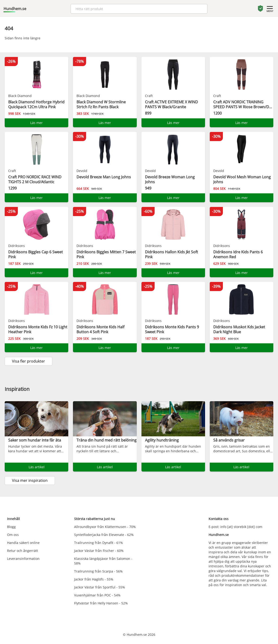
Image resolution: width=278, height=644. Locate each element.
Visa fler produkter (29, 361)
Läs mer (36, 123)
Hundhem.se (15, 9)
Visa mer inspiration (30, 480)
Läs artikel (37, 467)
